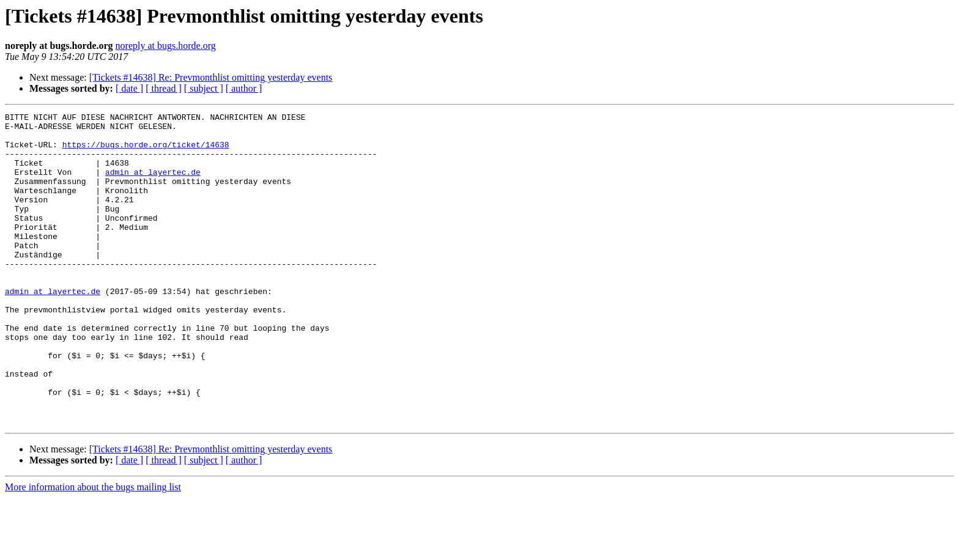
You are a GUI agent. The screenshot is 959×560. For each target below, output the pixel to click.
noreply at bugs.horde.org (166, 46)
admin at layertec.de (153, 185)
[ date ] (129, 88)
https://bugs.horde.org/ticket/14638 (146, 152)
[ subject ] (204, 88)
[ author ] (244, 88)
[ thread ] (164, 88)
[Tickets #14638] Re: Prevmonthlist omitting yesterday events (211, 77)
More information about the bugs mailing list (93, 549)
